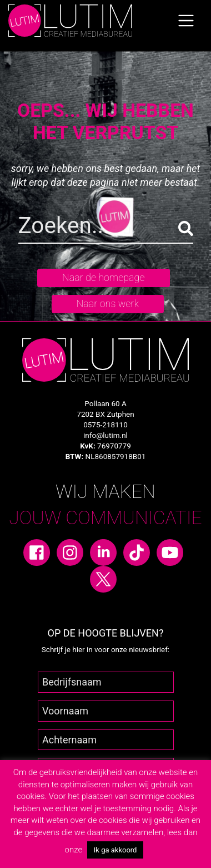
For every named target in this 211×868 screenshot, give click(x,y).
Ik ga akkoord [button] (115, 850)
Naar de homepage (104, 277)
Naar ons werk (108, 304)
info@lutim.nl (105, 435)
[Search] (106, 228)
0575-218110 (105, 425)
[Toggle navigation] (186, 21)
